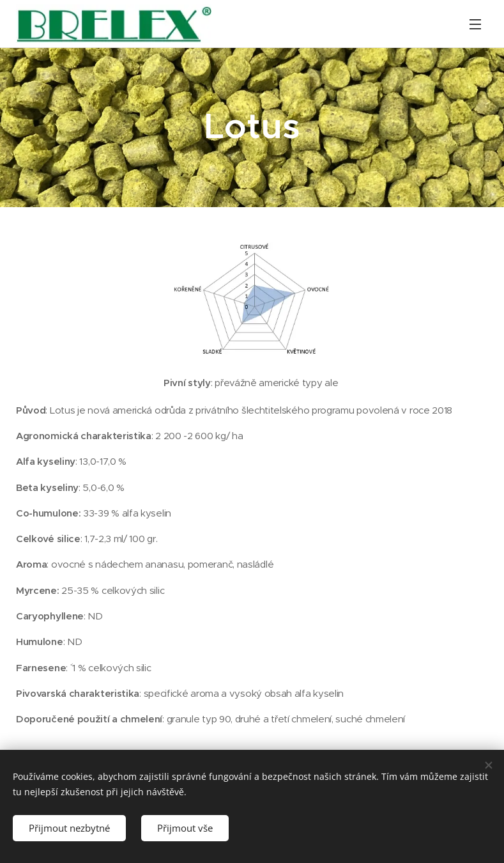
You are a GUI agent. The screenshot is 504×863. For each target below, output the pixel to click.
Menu (475, 24)
